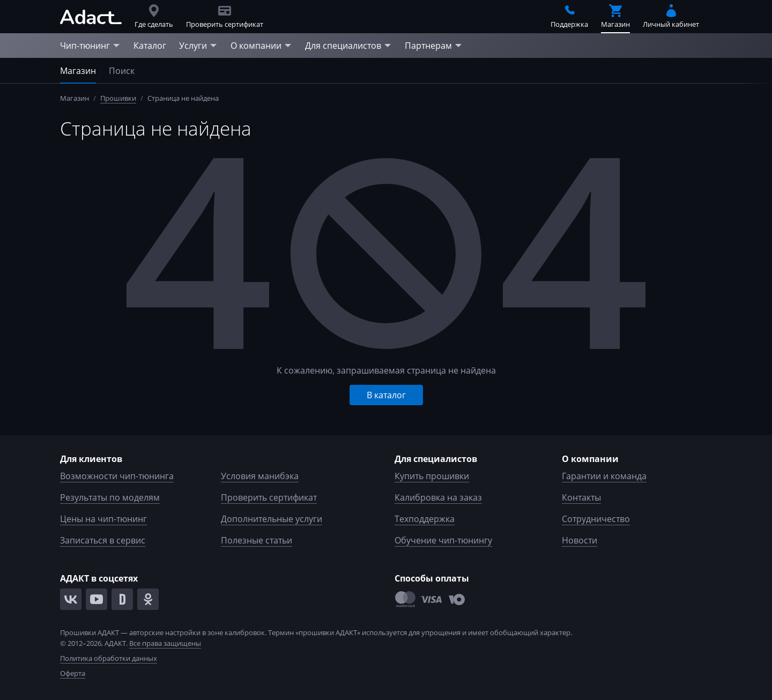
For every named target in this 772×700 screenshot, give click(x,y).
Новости (580, 540)
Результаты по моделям (110, 497)
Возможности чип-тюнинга (117, 476)
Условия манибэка (260, 476)
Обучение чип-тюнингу (443, 540)
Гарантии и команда (604, 476)
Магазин (78, 71)
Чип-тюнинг (90, 46)
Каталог (150, 46)
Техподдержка (425, 519)
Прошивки (118, 98)
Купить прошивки (432, 476)
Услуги (198, 46)
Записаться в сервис (103, 540)
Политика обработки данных (109, 658)
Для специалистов (348, 46)
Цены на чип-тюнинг (103, 519)
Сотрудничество (596, 519)
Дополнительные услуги (272, 519)
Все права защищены (165, 643)
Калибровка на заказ (438, 497)
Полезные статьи (257, 540)
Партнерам (434, 46)
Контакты (581, 497)
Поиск (122, 71)
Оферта (73, 673)
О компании (261, 46)
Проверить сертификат (269, 497)
